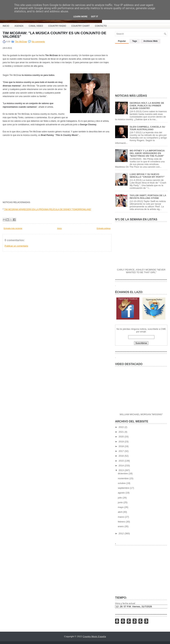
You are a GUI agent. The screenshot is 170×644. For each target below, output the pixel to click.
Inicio (59, 228)
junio (121, 502)
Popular (122, 41)
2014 (122, 466)
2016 (122, 456)
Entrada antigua (104, 228)
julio (120, 498)
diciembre (123, 473)
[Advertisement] (142, 67)
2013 (122, 470)
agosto (122, 493)
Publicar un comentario (16, 246)
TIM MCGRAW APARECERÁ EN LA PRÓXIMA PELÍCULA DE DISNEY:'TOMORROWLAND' (48, 209)
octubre (122, 483)
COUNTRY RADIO (57, 26)
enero (121, 526)
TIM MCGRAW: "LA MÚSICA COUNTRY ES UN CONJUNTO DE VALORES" (54, 35)
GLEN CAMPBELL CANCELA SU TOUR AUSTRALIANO (147, 128)
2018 (122, 446)
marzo (121, 517)
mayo (121, 507)
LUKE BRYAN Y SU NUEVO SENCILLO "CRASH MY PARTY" (147, 176)
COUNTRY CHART (80, 26)
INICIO (6, 26)
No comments (38, 42)
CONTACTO (101, 26)
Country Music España (94, 637)
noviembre (124, 478)
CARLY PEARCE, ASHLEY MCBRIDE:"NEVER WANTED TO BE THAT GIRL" (141, 271)
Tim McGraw (21, 42)
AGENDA (19, 26)
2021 (122, 432)
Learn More (80, 16)
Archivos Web (151, 41)
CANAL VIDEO (36, 26)
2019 (122, 442)
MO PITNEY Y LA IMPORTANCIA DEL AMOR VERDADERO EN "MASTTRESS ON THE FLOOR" (147, 153)
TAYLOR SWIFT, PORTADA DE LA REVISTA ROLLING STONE (148, 197)
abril (120, 512)
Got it (95, 16)
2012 (122, 533)
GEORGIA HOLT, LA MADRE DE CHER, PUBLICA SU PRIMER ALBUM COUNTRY (147, 106)
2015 (122, 461)
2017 (122, 451)
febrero (122, 522)
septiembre (124, 488)
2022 (122, 427)
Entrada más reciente (13, 228)
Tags (135, 41)
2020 (122, 437)
